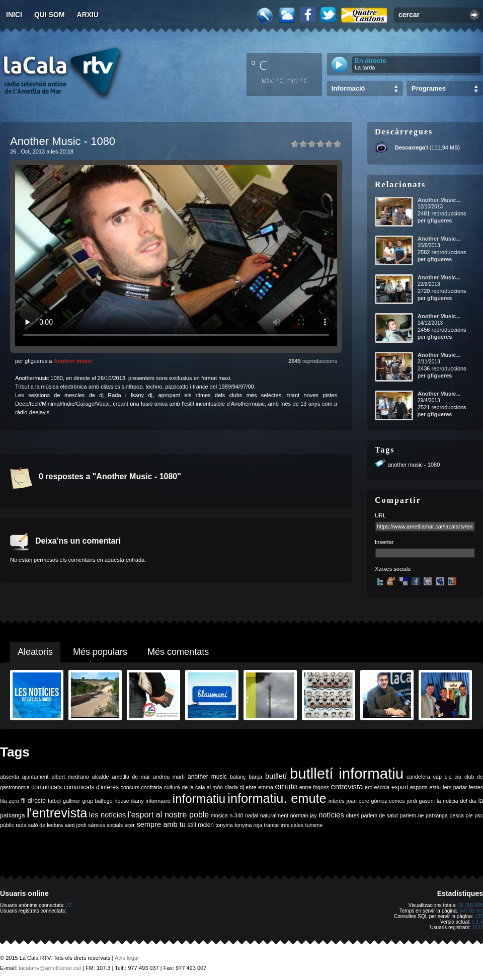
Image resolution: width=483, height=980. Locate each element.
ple (469, 815)
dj (242, 787)
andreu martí (169, 777)
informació (158, 801)
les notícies (108, 815)
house (122, 801)
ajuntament (35, 777)
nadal (252, 815)
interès (337, 801)
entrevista (347, 787)
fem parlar (455, 787)
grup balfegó (97, 801)
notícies (331, 815)
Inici (14, 15)
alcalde (101, 777)
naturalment (274, 815)
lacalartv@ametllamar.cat (50, 968)
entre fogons (314, 787)
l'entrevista (57, 813)
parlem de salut (380, 815)
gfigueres (440, 220)
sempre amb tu (161, 824)
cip (448, 777)
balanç (238, 777)
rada (21, 825)
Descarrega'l (412, 147)
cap (437, 777)
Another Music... (439, 200)
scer (130, 825)
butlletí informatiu (347, 773)
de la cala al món (202, 787)
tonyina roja (248, 825)
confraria (152, 787)
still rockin (200, 825)
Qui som (50, 15)
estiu (435, 787)
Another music (73, 361)
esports (419, 787)
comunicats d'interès (91, 787)
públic (7, 825)
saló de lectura (46, 825)
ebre (251, 787)
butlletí (276, 776)
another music (207, 777)
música (219, 815)
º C (259, 65)
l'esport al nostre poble (168, 815)
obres (352, 815)
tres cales (292, 825)
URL (380, 515)
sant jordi (76, 825)
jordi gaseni (421, 801)
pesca (457, 815)
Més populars (100, 652)
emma (266, 787)
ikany (138, 801)
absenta (10, 777)
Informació (348, 88)
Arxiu (88, 15)
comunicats (47, 787)
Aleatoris (35, 652)
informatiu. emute (277, 798)
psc (479, 815)
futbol (54, 801)
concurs (130, 787)
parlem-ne (412, 815)
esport (400, 787)
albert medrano (70, 777)
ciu (458, 777)
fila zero (10, 801)
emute (286, 786)
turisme (314, 825)
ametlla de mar (131, 777)
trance (272, 825)
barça (255, 777)
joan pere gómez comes (376, 801)
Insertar (384, 542)
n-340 (236, 815)
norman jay (304, 815)
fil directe (33, 801)
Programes (429, 88)
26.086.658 (470, 905)
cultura (172, 787)
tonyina (224, 825)
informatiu (199, 799)
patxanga (437, 815)
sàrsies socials (105, 825)
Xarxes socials (393, 569)
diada (231, 787)
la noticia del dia (457, 801)
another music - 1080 (414, 465)
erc (369, 787)
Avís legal (127, 958)
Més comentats (178, 652)
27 (69, 905)
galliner (71, 801)
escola (382, 787)
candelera (418, 777)
